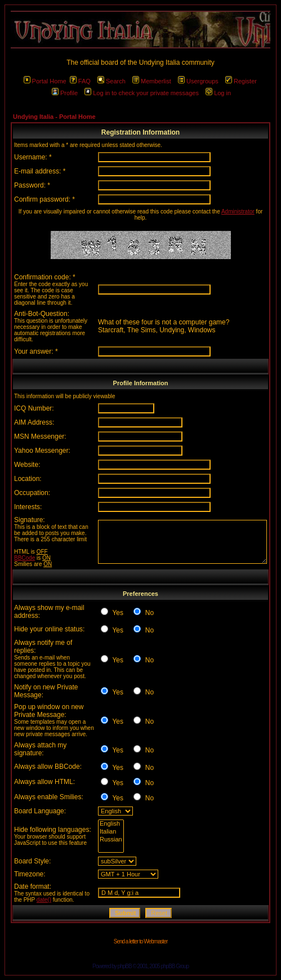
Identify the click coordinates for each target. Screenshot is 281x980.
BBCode (24, 558)
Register (241, 81)
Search (111, 81)
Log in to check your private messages (142, 93)
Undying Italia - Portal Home (54, 117)
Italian (111, 832)
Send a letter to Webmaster (141, 941)
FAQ (80, 81)
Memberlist (152, 81)
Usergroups (198, 81)
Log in (218, 93)
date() (44, 900)
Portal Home (45, 81)
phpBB (125, 966)
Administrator (238, 211)
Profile (65, 93)
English (111, 824)
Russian (111, 840)
